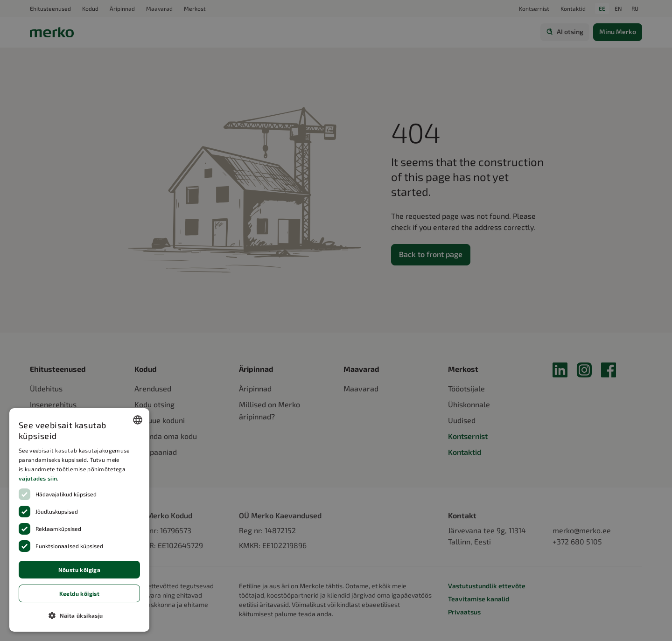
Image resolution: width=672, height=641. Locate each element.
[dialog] (79, 520)
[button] (79, 615)
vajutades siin (38, 478)
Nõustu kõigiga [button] (80, 570)
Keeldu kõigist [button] (80, 593)
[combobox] (138, 420)
